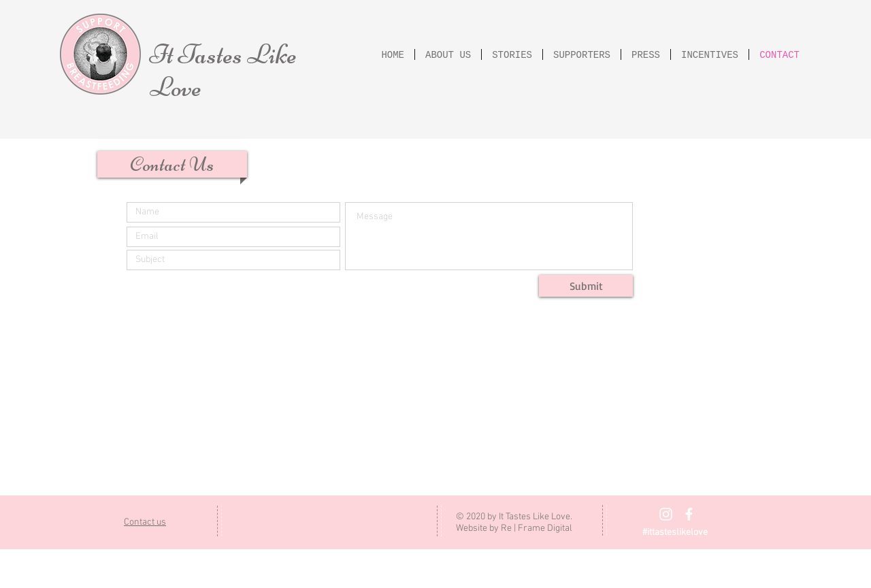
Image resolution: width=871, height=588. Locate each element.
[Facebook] (689, 514)
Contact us (145, 522)
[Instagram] (666, 514)
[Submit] (586, 286)
